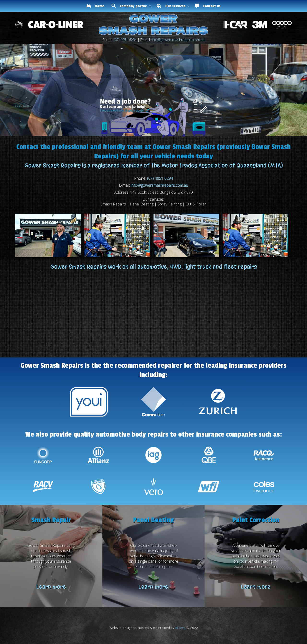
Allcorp (180, 628)
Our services (171, 6)
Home (95, 6)
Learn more (51, 587)
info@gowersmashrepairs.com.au (178, 40)
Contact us (208, 6)
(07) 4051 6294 (125, 40)
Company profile (129, 6)
